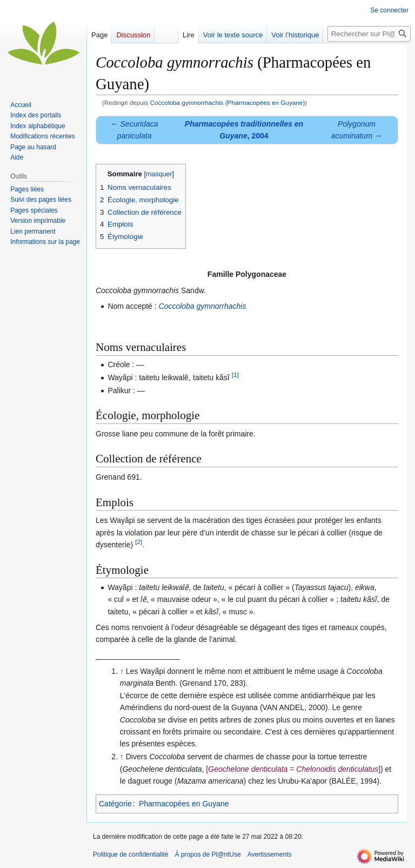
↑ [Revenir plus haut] (122, 671)
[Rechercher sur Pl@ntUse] (369, 34)
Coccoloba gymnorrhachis (203, 306)
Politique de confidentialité (130, 854)
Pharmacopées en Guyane (184, 804)
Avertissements (270, 854)
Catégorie (115, 804)
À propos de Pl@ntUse (207, 854)
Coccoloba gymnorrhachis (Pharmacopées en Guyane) (228, 102)
